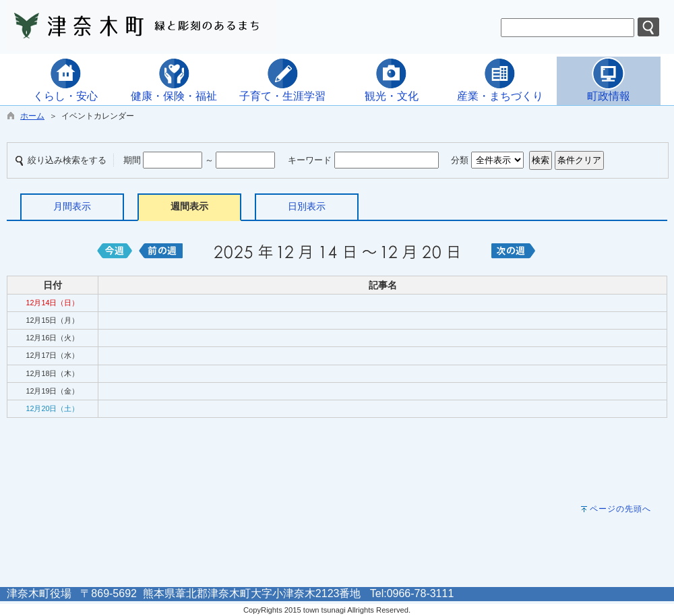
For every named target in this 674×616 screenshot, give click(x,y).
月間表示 (72, 206)
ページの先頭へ (620, 509)
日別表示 (307, 206)
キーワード (310, 160)
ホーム (32, 116)
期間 (132, 160)
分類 (460, 160)
